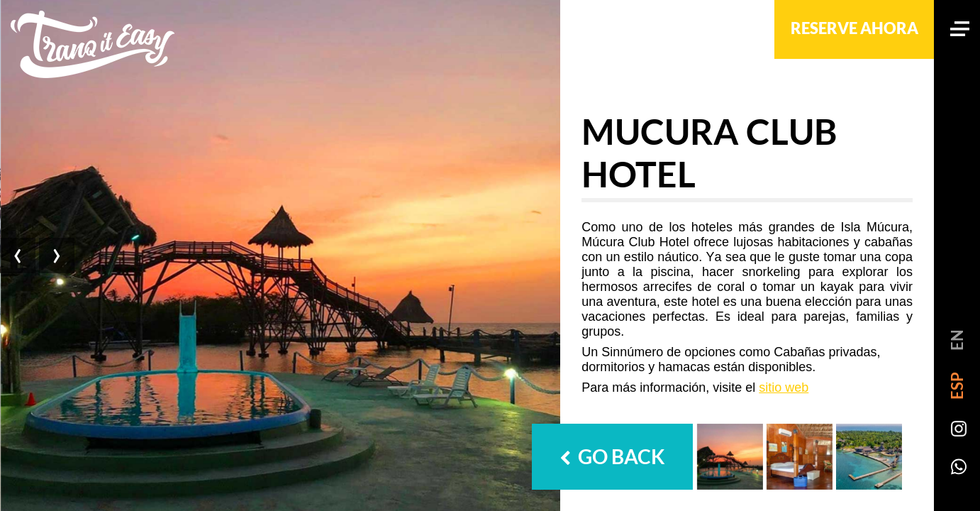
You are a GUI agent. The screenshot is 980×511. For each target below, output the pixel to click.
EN (957, 340)
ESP (957, 386)
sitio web (784, 388)
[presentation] (20, 255)
